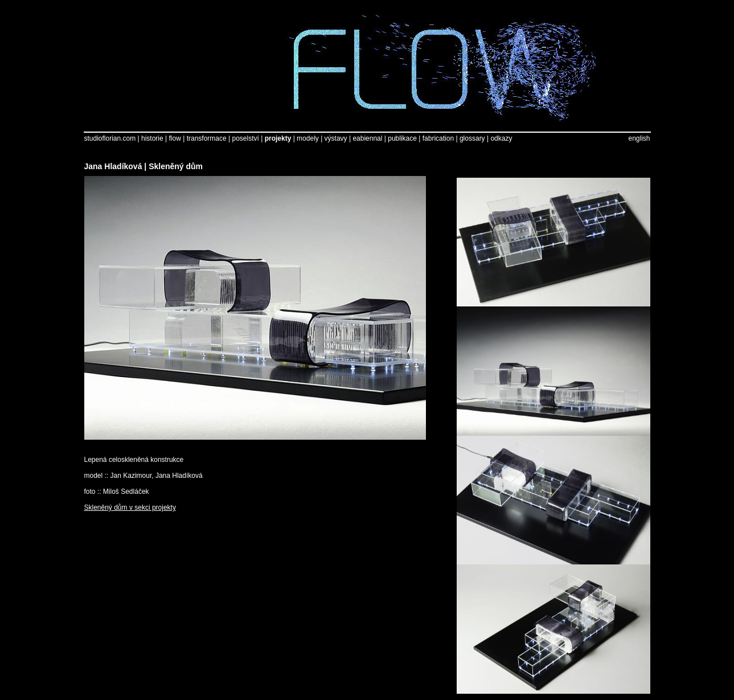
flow (175, 138)
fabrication (438, 138)
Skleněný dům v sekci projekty (130, 507)
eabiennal (367, 138)
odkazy (501, 138)
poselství (245, 138)
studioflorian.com (110, 138)
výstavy (336, 138)
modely (308, 138)
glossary (472, 138)
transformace (207, 138)
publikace (402, 138)
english (639, 138)
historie (152, 138)
